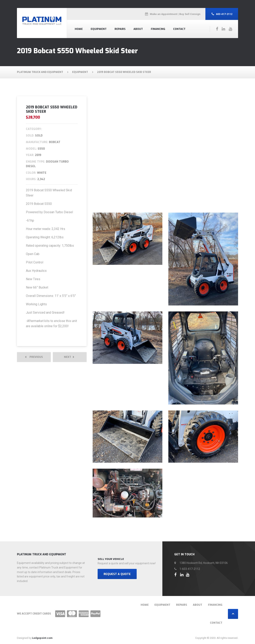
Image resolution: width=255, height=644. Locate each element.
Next (69, 357)
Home (79, 29)
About (138, 29)
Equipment (99, 29)
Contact (179, 29)
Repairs (120, 29)
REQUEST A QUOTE (117, 574)
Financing (158, 29)
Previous (34, 357)
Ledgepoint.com (42, 638)
